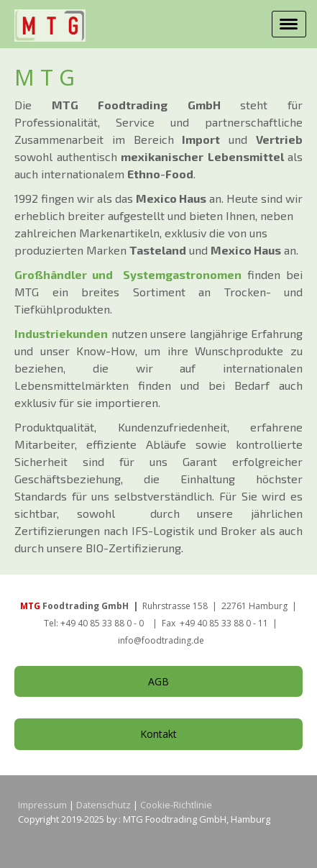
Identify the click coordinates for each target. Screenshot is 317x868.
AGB (158, 681)
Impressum (42, 805)
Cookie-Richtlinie (176, 805)
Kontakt (158, 734)
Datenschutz (104, 805)
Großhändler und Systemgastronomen (128, 274)
